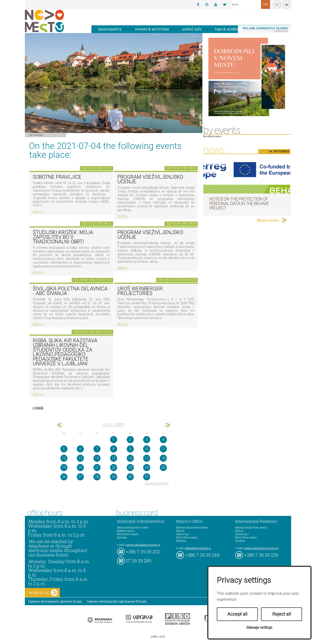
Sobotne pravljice (57, 177)
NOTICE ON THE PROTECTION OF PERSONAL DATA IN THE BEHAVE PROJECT (239, 204)
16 (130, 458)
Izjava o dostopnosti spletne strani (55, 601)
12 (64, 458)
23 (130, 467)
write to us (43, 593)
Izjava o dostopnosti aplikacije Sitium (117, 601)
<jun (60, 425)
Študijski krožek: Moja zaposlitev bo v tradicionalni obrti (63, 237)
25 (163, 467)
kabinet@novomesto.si (198, 548)
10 (147, 449)
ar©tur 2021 (158, 636)
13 (80, 458)
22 (114, 467)
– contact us (265, 29)
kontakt (277, 5)
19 (64, 467)
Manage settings (259, 627)
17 (147, 458)
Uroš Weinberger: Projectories (140, 291)
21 (97, 467)
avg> (167, 425)
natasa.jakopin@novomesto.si (261, 548)
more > (38, 211)
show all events (157, 483)
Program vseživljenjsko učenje (150, 179)
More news (268, 220)
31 (147, 477)
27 (80, 477)
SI (287, 5)
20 (80, 467)
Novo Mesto (55, 21)
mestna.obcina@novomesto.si (143, 545)
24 (147, 467)
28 (97, 477)
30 (130, 477)
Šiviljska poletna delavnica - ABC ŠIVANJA (70, 291)
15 (114, 458)
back (40, 408)
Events (39, 135)
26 (64, 477)
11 (163, 449)
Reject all (282, 614)
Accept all (237, 614)
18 (163, 458)
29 (114, 477)
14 (97, 458)
